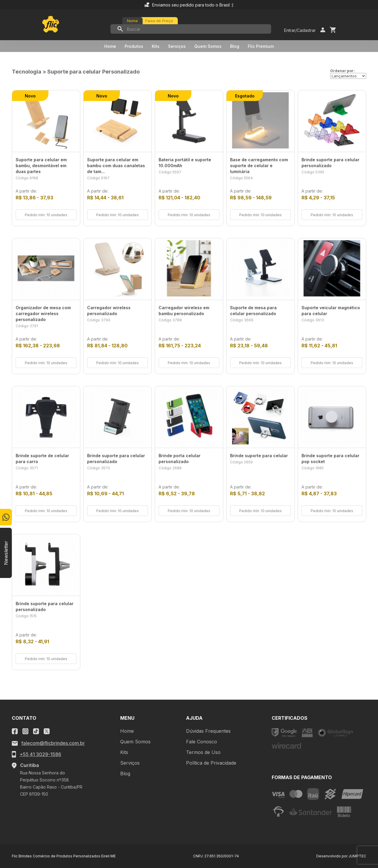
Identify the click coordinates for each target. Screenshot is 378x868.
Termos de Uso (203, 752)
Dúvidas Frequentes (208, 731)
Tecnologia (27, 72)
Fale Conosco (202, 742)
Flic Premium (261, 46)
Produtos (134, 46)
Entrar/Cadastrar (300, 30)
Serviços (177, 46)
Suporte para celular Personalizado (93, 72)
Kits (156, 46)
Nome (132, 21)
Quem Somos (208, 46)
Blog (235, 46)
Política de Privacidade (211, 763)
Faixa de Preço (159, 21)
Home (110, 46)
